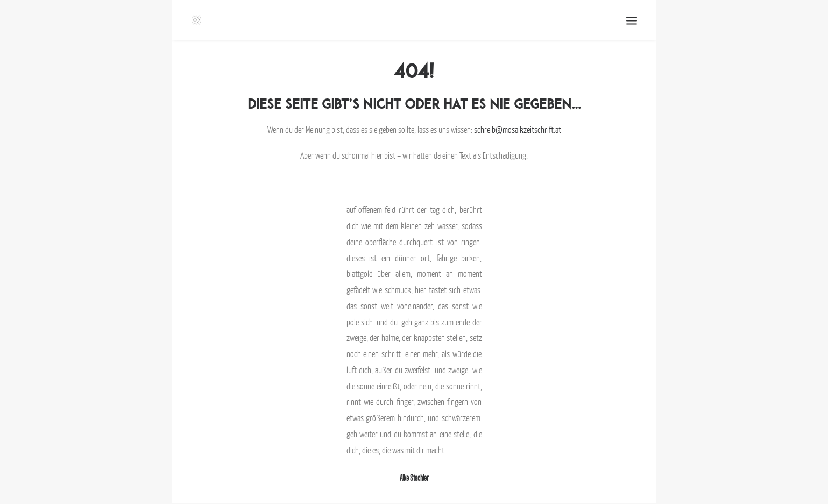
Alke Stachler (414, 478)
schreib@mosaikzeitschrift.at (518, 130)
